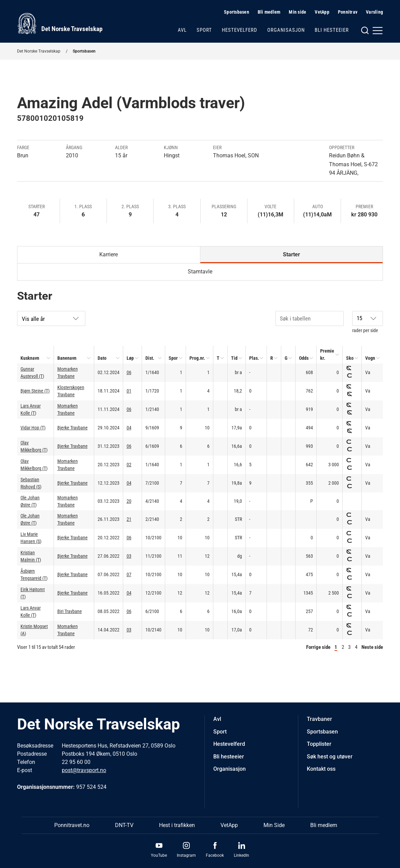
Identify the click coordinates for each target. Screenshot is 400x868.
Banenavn (67, 358)
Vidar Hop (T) (33, 428)
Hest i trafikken (177, 825)
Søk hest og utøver (330, 757)
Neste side (372, 647)
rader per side (368, 322)
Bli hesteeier (332, 30)
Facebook (215, 855)
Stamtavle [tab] (200, 272)
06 (129, 372)
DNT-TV (124, 825)
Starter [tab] (291, 254)
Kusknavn (30, 358)
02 (129, 465)
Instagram (186, 855)
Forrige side (318, 647)
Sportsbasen (237, 12)
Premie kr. (327, 354)
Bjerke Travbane (73, 428)
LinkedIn (241, 855)
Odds (304, 358)
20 (129, 501)
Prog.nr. (197, 358)
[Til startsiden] (60, 24)
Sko (350, 358)
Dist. (150, 358)
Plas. (254, 358)
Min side (297, 12)
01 (129, 391)
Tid (234, 358)
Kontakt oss (321, 769)
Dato (102, 358)
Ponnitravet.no (72, 825)
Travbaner (319, 719)
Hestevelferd (240, 30)
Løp (130, 358)
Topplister (319, 744)
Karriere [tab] (109, 254)
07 (129, 574)
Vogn (370, 358)
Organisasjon (286, 30)
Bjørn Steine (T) (35, 391)
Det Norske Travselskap (39, 51)
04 (129, 428)
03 (129, 556)
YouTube (159, 855)
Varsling (374, 12)
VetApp (322, 12)
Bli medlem (269, 12)
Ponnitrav (348, 12)
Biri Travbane (70, 611)
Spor (173, 358)
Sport (204, 30)
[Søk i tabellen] (310, 318)
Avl (182, 30)
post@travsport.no (84, 770)
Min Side (274, 825)
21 (129, 519)
